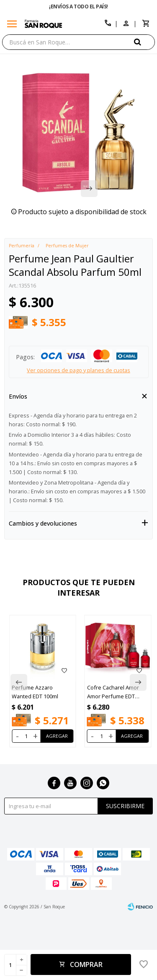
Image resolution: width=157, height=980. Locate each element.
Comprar (86, 964)
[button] (144, 42)
